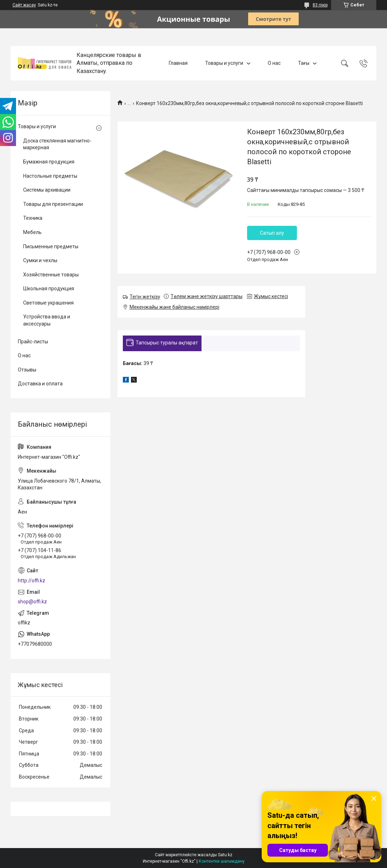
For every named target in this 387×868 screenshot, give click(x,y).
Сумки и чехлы (40, 260)
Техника (33, 218)
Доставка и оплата (40, 384)
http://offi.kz (32, 581)
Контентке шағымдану (222, 861)
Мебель (32, 232)
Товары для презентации (53, 204)
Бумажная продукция (49, 162)
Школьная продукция (49, 289)
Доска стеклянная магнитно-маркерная (57, 144)
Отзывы (27, 370)
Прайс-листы (33, 342)
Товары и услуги (224, 63)
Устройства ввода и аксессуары (47, 320)
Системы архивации (47, 190)
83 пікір (320, 5)
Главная (178, 63)
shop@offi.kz (32, 602)
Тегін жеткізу (145, 297)
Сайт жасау (24, 5)
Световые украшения (48, 303)
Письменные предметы (51, 246)
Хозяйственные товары (51, 275)
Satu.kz (225, 855)
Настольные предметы (50, 176)
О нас (274, 63)
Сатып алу (272, 233)
